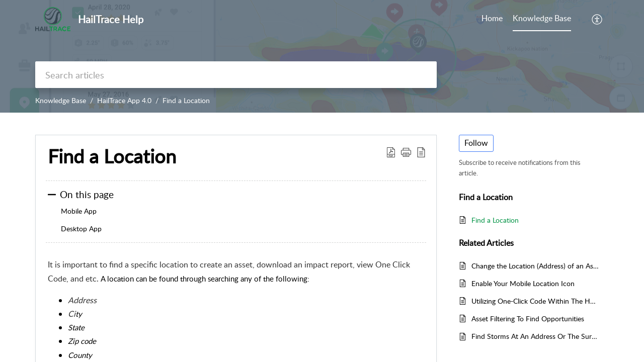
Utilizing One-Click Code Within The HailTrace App (535, 301)
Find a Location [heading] (112, 156)
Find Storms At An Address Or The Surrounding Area (535, 336)
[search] (236, 75)
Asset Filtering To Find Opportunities (528, 319)
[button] (597, 19)
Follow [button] (476, 143)
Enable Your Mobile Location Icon (523, 283)
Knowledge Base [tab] (542, 18)
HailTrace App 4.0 (124, 100)
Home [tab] (492, 18)
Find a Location (186, 100)
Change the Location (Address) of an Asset (535, 266)
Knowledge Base (61, 100)
